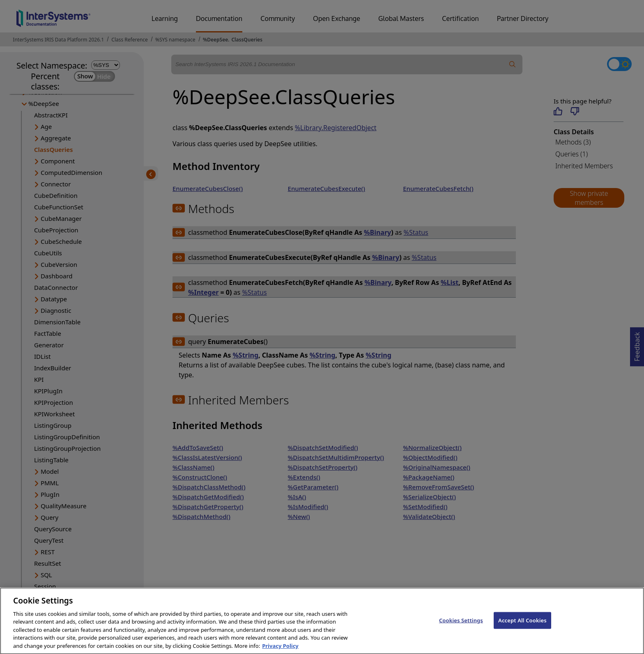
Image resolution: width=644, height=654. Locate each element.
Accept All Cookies (522, 628)
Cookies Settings (461, 628)
